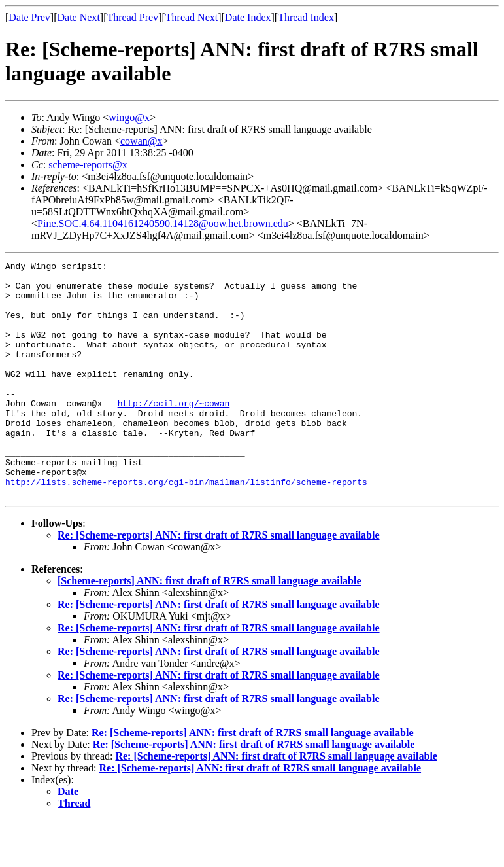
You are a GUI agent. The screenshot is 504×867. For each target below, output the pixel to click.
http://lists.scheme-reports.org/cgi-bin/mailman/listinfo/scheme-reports (186, 527)
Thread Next (192, 17)
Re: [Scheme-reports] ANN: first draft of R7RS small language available (219, 582)
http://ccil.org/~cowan (174, 433)
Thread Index (306, 17)
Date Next (79, 17)
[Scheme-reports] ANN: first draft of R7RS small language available (210, 628)
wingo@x (129, 117)
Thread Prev (132, 17)
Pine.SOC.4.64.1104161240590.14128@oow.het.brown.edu (163, 223)
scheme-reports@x (88, 165)
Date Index (248, 17)
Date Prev (29, 17)
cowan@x (142, 141)
